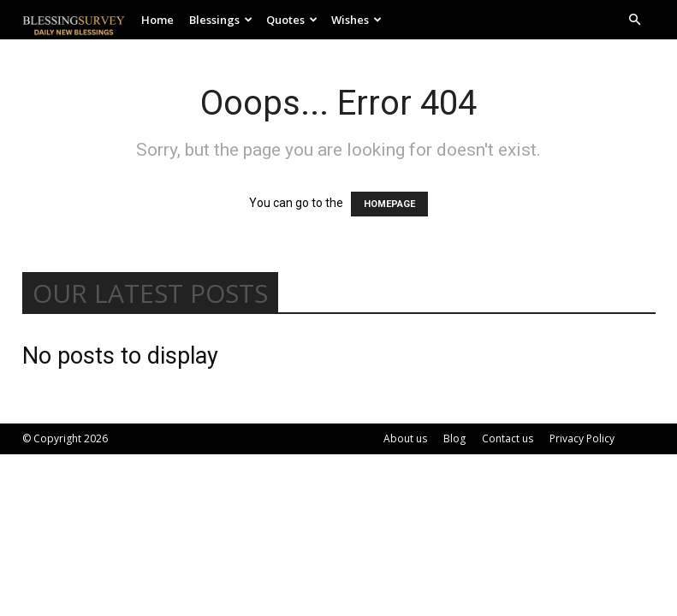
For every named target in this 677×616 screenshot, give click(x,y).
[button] (635, 20)
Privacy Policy (582, 438)
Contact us (508, 438)
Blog (454, 438)
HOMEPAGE (389, 204)
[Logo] (78, 20)
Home (157, 20)
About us (405, 438)
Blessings (221, 20)
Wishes (356, 20)
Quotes (292, 20)
